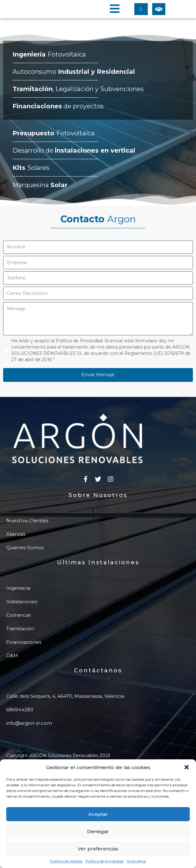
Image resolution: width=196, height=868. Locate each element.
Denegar (98, 831)
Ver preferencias (98, 849)
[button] (187, 767)
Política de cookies (66, 861)
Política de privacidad (105, 861)
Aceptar (98, 814)
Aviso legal (136, 861)
